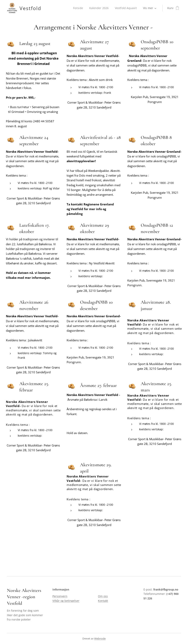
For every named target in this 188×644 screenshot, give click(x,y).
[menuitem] (78, 8)
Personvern (60, 596)
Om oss (103, 596)
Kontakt (103, 600)
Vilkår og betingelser (66, 600)
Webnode (100, 638)
